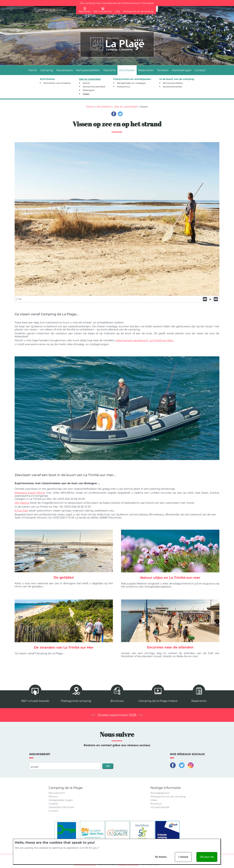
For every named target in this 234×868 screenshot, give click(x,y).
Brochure (156, 803)
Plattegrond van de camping (168, 796)
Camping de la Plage (66, 787)
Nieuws (53, 796)
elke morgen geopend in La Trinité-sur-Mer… (145, 340)
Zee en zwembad (126, 107)
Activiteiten (104, 107)
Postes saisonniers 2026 (117, 715)
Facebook (114, 114)
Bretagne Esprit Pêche (30, 492)
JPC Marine (22, 502)
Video (154, 800)
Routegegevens (160, 793)
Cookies (53, 803)
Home (90, 107)
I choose (183, 857)
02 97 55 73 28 (47, 10)
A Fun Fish (21, 510)
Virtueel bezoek (160, 807)
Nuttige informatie (166, 787)
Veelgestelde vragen (61, 800)
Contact (62, 10)
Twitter (120, 114)
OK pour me (207, 857)
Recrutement (57, 793)
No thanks (161, 857)
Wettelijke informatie (61, 807)
